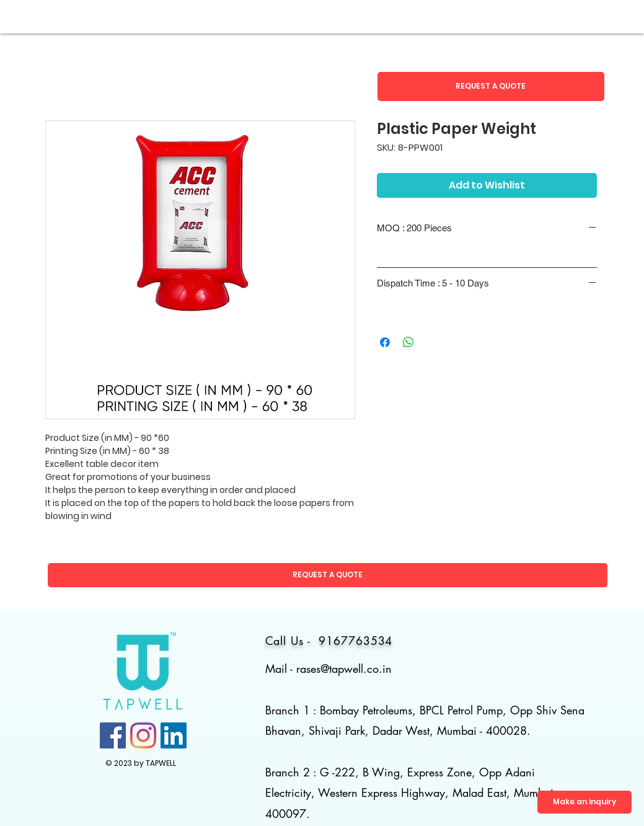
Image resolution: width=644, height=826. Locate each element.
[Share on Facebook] (385, 342)
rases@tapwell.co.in (344, 668)
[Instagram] (143, 735)
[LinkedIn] (174, 735)
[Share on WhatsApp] (408, 342)
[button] (491, 87)
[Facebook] (113, 735)
